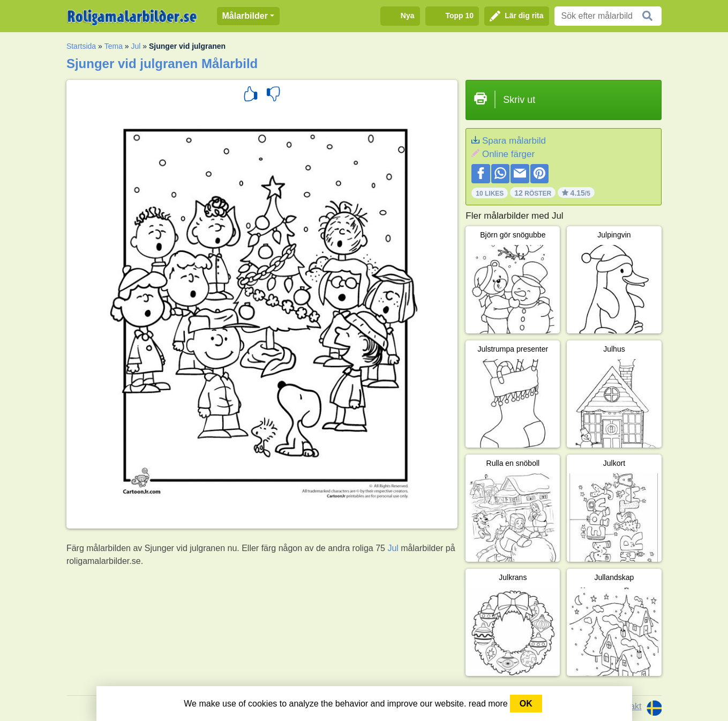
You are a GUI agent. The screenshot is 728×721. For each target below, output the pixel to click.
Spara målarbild (514, 141)
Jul (136, 46)
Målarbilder (245, 16)
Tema (114, 46)
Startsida (81, 46)
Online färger (508, 154)
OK (526, 704)
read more (488, 704)
